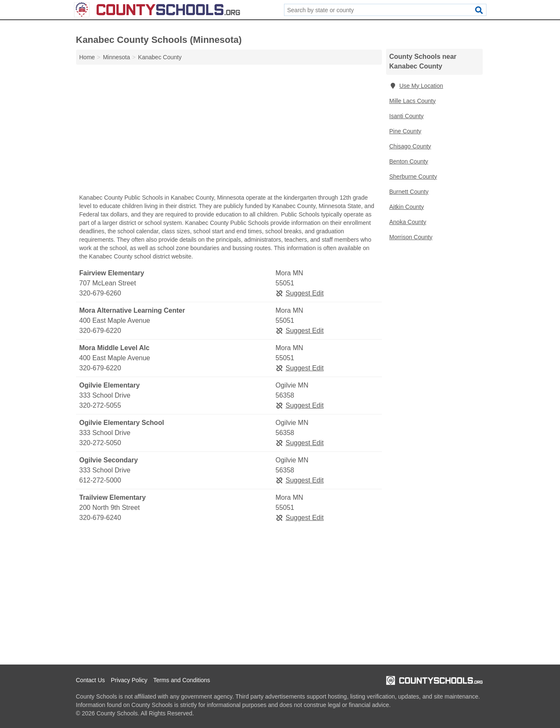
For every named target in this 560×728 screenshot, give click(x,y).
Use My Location (416, 86)
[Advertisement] (229, 131)
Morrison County (411, 237)
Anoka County (408, 222)
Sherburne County (413, 177)
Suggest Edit (300, 293)
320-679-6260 (100, 293)
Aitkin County (407, 207)
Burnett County (409, 192)
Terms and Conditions (182, 680)
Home (87, 57)
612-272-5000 (100, 480)
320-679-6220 (100, 331)
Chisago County (410, 146)
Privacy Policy (129, 680)
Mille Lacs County (413, 101)
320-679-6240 (100, 518)
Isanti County (407, 116)
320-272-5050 (100, 443)
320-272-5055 (100, 405)
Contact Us (91, 680)
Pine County (405, 131)
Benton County (409, 161)
